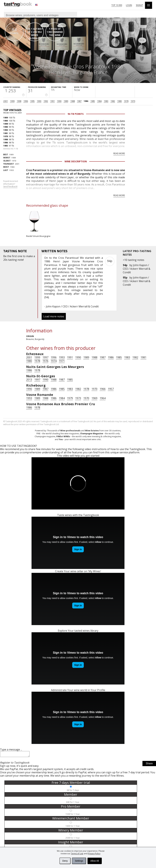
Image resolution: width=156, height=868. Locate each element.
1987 (79, 101)
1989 (66, 101)
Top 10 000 (117, 5)
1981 (143, 357)
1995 (32, 101)
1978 (126, 101)
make (29, 256)
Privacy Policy (94, 854)
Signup (139, 5)
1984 (99, 101)
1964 (103, 398)
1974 (54, 361)
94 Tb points (76, 114)
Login (129, 5)
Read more (119, 153)
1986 (86, 101)
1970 (133, 101)
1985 (93, 101)
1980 (119, 101)
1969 (94, 398)
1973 (78, 398)
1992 (46, 101)
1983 (106, 101)
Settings (79, 861)
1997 (45, 357)
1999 (12, 101)
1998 (19, 101)
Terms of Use (77, 854)
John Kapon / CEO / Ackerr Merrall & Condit (137, 269)
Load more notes (54, 316)
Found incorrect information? (11, 184)
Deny (65, 861)
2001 (6, 101)
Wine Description (76, 161)
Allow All (95, 861)
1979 (70, 398)
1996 (26, 101)
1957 (111, 389)
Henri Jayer (60, 72)
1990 (59, 101)
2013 (29, 380)
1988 (73, 101)
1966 (103, 389)
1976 (45, 361)
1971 (62, 361)
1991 (52, 101)
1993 (39, 101)
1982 (113, 101)
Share (149, 764)
